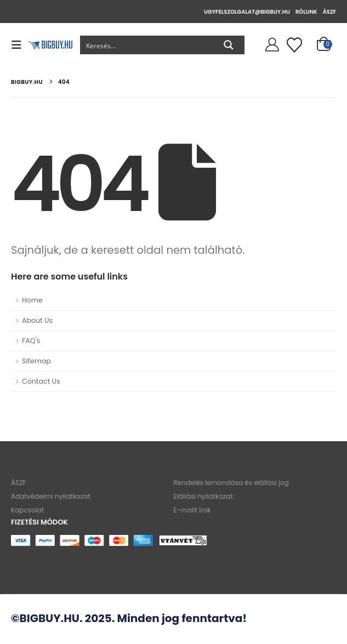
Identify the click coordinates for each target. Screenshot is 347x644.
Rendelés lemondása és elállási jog (231, 483)
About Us (37, 320)
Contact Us (41, 381)
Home (32, 300)
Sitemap (36, 361)
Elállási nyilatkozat (203, 497)
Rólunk (306, 12)
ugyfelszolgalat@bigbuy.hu (247, 12)
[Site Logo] (50, 45)
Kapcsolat (27, 511)
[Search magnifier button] (229, 45)
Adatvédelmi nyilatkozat (51, 497)
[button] (20, 45)
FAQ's (31, 341)
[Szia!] (271, 45)
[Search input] (147, 45)
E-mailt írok (192, 511)
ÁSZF (329, 12)
